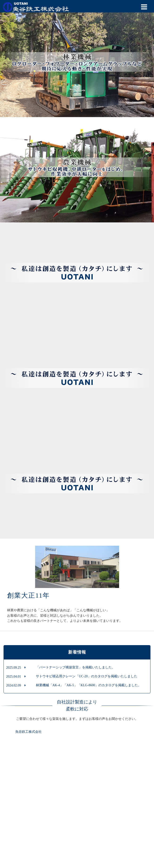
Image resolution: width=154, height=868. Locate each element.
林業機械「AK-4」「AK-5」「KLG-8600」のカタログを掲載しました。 (89, 685)
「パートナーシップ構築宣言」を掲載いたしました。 (75, 667)
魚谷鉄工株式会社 (29, 732)
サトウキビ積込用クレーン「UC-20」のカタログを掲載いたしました (87, 676)
